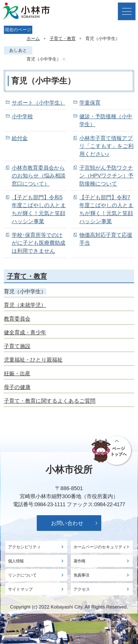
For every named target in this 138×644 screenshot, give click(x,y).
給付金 (20, 138)
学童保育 (90, 103)
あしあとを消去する (64, 59)
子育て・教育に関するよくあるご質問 (50, 401)
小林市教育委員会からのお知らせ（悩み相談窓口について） (39, 176)
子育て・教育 (63, 39)
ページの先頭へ (112, 451)
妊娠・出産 (17, 373)
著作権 (79, 561)
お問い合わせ (67, 523)
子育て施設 (17, 346)
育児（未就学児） (25, 305)
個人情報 (16, 561)
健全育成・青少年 (25, 332)
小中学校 (22, 116)
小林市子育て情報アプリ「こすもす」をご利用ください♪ (106, 146)
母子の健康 (17, 387)
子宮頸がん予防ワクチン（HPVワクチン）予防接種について (106, 176)
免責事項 (81, 575)
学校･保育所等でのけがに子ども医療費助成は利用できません (39, 243)
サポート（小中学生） (38, 103)
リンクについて (22, 575)
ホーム (33, 39)
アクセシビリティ (24, 547)
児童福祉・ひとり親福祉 (33, 360)
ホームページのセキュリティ (100, 547)
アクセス (82, 589)
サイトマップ (20, 589)
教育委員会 (17, 319)
